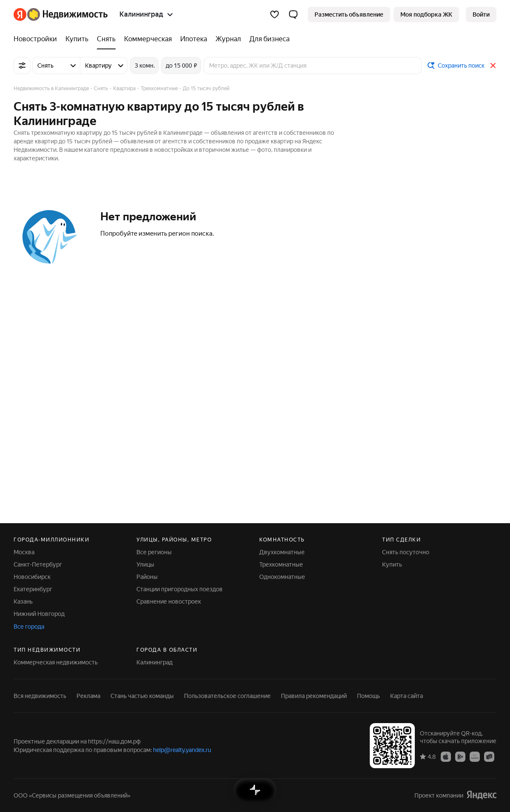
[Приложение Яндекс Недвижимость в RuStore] (489, 756)
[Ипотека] (194, 39)
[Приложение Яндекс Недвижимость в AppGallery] (475, 756)
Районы (147, 577)
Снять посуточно (406, 552)
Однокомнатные (282, 577)
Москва (24, 552)
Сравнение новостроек (169, 601)
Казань (23, 601)
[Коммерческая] (148, 39)
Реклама (88, 696)
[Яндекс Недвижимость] (67, 14)
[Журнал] (228, 39)
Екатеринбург (33, 589)
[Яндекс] (20, 14)
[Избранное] (275, 14)
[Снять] (106, 39)
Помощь (368, 696)
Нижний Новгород (39, 614)
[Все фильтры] (22, 66)
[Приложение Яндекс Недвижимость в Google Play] (460, 756)
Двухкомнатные (282, 552)
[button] (293, 14)
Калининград (154, 662)
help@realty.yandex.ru (182, 750)
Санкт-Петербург (38, 564)
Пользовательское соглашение (227, 696)
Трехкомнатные (281, 564)
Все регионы (154, 552)
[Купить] (77, 39)
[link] (481, 14)
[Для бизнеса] (267, 39)
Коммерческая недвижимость (56, 662)
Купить (392, 564)
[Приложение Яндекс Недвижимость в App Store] (446, 756)
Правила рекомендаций (314, 696)
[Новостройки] (37, 39)
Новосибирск (32, 577)
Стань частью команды (142, 696)
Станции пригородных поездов (180, 589)
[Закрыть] (493, 66)
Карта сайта (407, 696)
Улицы (145, 564)
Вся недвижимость (40, 696)
